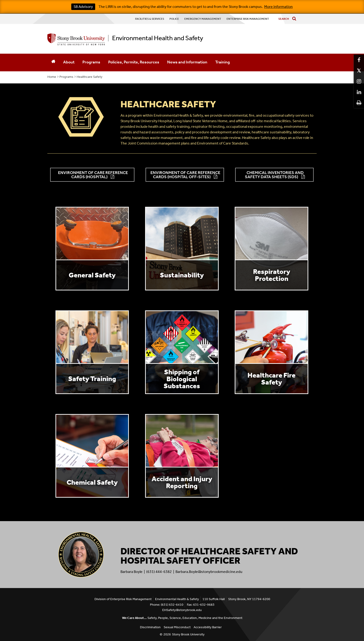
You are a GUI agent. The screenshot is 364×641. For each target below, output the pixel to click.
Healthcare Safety (89, 77)
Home (52, 77)
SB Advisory (83, 7)
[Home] (53, 62)
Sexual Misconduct (177, 627)
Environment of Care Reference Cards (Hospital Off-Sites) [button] (185, 175)
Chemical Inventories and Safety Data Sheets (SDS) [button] (274, 175)
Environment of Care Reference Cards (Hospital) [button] (93, 175)
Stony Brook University (188, 634)
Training (223, 62)
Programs (91, 62)
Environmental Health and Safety (158, 38)
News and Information (187, 62)
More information (278, 7)
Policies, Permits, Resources (134, 62)
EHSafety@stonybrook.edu (182, 610)
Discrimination (150, 627)
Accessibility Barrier (208, 627)
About (69, 62)
